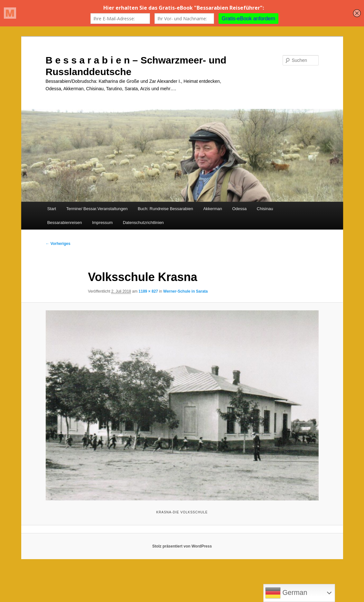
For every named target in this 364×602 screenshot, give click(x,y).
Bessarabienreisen (65, 223)
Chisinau (265, 209)
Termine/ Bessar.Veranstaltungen (97, 209)
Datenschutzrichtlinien (143, 223)
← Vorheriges (58, 244)
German (286, 593)
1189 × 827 (148, 291)
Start (52, 209)
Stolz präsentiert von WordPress (182, 546)
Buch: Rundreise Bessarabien (165, 209)
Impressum (102, 223)
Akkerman (213, 209)
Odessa (239, 209)
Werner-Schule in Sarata (186, 291)
